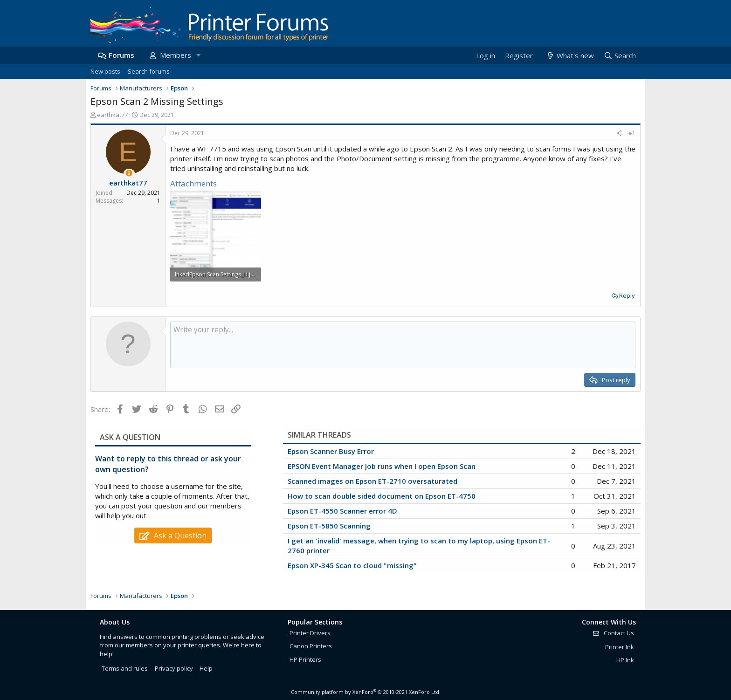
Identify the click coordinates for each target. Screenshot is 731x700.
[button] (198, 55)
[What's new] (569, 56)
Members (176, 55)
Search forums (149, 71)
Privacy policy (174, 668)
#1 (632, 133)
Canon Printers (311, 646)
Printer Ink (620, 647)
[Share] (619, 134)
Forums (121, 55)
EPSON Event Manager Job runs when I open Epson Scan (382, 466)
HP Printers (305, 659)
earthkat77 (112, 115)
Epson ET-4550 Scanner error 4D (342, 511)
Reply (627, 295)
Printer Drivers (310, 633)
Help (206, 668)
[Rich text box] (403, 345)
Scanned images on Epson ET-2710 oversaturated (372, 481)
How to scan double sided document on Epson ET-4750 (382, 496)
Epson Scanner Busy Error (331, 451)
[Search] (620, 56)
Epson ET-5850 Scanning (329, 526)
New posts (105, 71)
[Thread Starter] (129, 173)
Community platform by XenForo (366, 692)
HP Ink (625, 660)
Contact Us (613, 633)
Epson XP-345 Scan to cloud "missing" (352, 565)
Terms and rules (125, 668)
